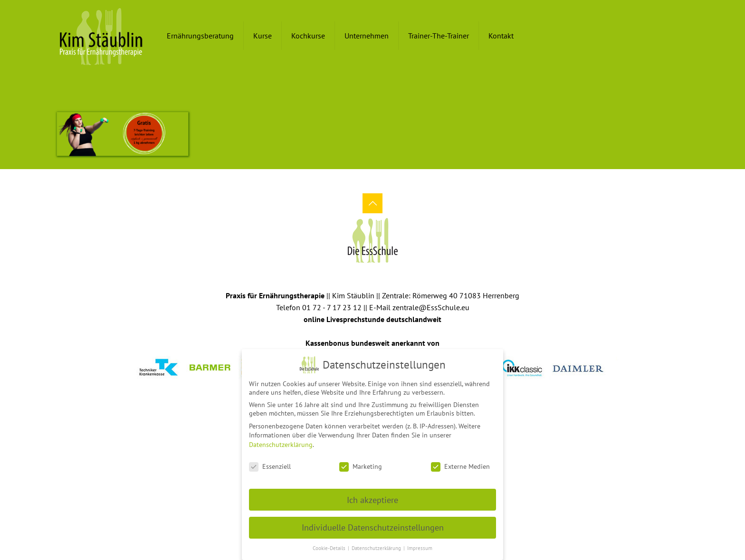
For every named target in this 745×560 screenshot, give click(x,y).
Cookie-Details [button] (330, 545)
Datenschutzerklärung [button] (377, 545)
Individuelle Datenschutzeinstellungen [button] (373, 525)
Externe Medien (460, 464)
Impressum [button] (420, 545)
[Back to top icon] (372, 203)
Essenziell (270, 464)
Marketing (361, 464)
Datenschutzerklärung (281, 442)
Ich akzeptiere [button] (372, 497)
